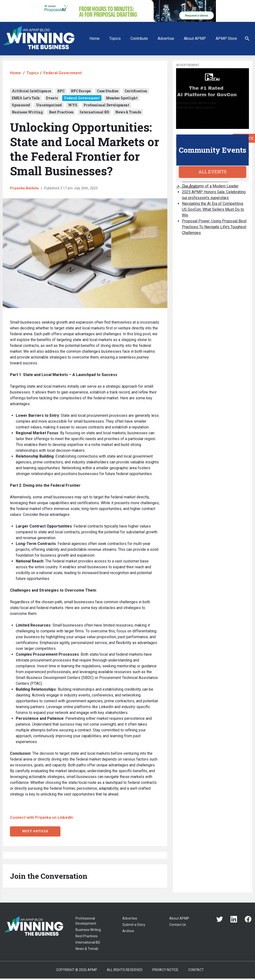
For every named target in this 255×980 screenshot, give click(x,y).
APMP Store (226, 38)
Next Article (35, 831)
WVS (73, 105)
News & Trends (128, 112)
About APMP (195, 38)
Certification (136, 91)
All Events (212, 172)
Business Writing (27, 112)
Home (94, 38)
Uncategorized (49, 105)
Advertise (166, 38)
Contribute (139, 38)
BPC (61, 91)
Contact (196, 970)
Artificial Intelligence (31, 91)
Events (52, 98)
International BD (94, 112)
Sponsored (21, 105)
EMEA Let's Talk (26, 98)
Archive (128, 931)
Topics (115, 38)
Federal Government (63, 73)
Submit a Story (134, 925)
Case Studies (108, 91)
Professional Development (106, 105)
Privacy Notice (165, 970)
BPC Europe (81, 91)
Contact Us (178, 925)
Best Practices (61, 112)
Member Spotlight (122, 98)
